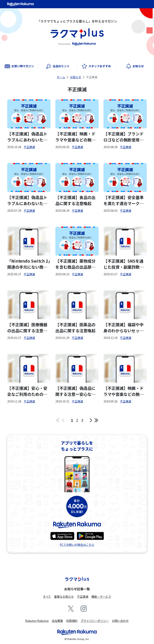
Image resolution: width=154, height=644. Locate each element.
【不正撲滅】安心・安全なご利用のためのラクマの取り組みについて (27, 391)
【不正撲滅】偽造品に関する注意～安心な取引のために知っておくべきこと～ (75, 391)
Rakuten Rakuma (37, 621)
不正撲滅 (29, 147)
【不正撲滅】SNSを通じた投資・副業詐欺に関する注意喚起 (124, 264)
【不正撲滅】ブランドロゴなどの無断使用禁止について (124, 137)
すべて (47, 597)
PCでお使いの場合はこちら (77, 545)
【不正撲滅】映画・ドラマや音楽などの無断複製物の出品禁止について (75, 137)
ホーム (61, 77)
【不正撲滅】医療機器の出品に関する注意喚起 (27, 328)
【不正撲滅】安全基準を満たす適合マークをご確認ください (124, 200)
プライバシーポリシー (95, 621)
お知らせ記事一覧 (77, 589)
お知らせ (76, 77)
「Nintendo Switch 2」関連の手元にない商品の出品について (29, 264)
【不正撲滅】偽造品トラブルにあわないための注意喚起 (27, 137)
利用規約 (72, 621)
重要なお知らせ (64, 597)
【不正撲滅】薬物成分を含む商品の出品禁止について (75, 264)
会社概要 (57, 621)
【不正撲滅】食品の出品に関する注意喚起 (75, 200)
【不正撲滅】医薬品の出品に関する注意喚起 (75, 328)
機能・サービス (101, 597)
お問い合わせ (120, 621)
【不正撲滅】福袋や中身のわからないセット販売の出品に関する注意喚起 (124, 328)
